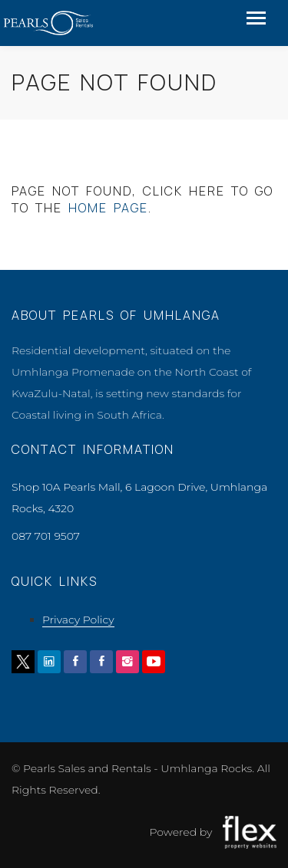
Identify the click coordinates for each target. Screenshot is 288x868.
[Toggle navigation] (256, 20)
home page (108, 208)
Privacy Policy (78, 620)
